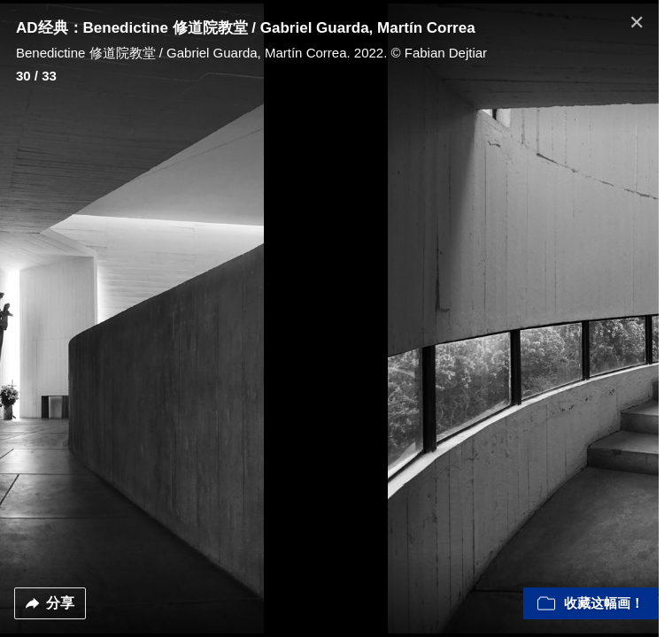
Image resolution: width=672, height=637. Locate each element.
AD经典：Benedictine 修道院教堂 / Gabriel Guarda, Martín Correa (246, 28)
